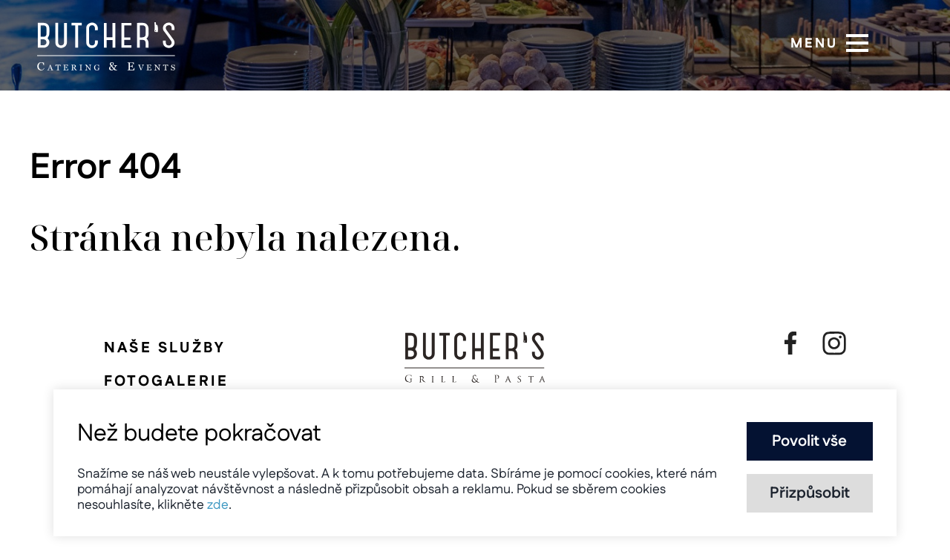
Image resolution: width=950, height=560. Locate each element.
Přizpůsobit (810, 493)
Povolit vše (809, 441)
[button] (857, 43)
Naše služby (164, 348)
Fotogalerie (166, 381)
